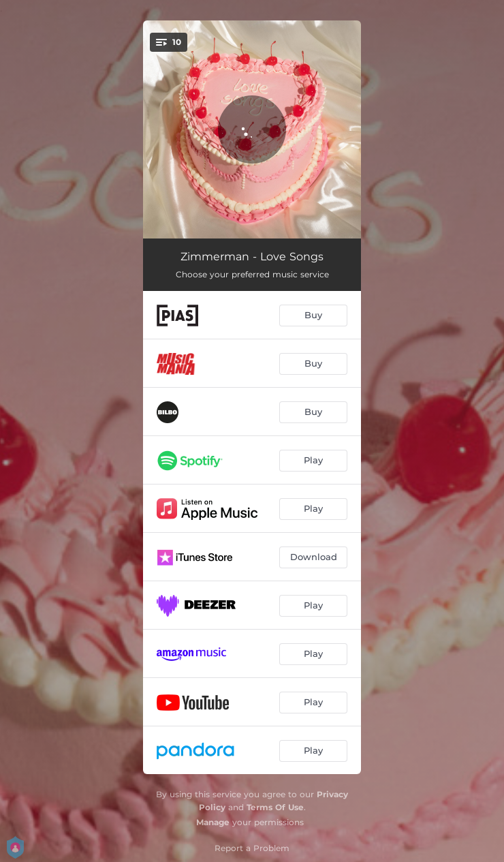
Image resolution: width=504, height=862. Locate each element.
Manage (213, 822)
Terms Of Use (275, 807)
